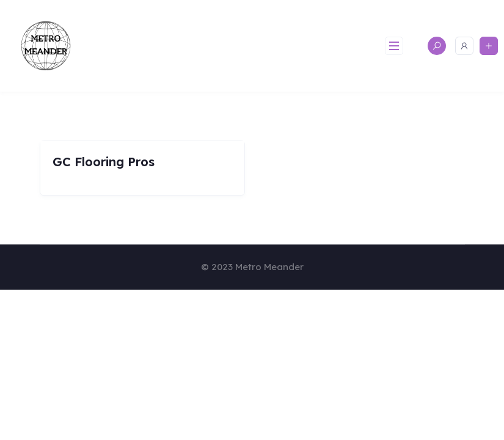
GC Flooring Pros (104, 162)
